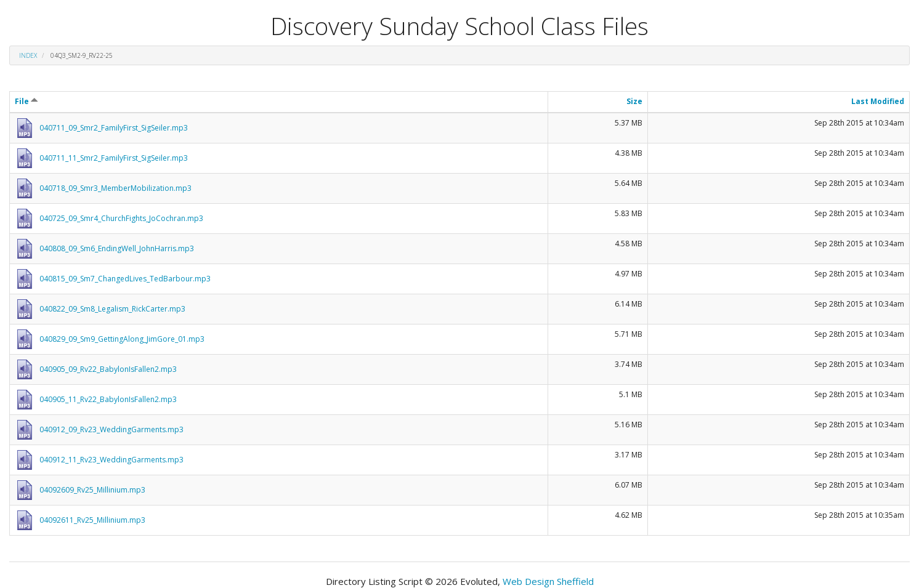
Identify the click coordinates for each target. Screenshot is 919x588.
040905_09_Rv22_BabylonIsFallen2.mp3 (108, 369)
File (26, 101)
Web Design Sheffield (548, 581)
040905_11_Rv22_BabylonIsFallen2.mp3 (108, 399)
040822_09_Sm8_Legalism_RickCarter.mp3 (112, 309)
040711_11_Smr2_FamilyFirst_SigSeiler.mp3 (114, 158)
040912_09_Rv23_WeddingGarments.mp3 (111, 429)
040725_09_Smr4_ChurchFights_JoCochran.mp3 (121, 218)
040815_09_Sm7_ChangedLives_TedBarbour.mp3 (125, 279)
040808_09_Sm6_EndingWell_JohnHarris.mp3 (117, 248)
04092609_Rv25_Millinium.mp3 (92, 490)
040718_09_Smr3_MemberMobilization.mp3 (115, 188)
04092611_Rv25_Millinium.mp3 (92, 520)
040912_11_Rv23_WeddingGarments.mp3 (111, 460)
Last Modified (878, 101)
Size (634, 101)
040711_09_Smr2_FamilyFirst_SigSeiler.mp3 (114, 128)
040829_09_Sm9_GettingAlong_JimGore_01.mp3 (122, 339)
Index (28, 55)
